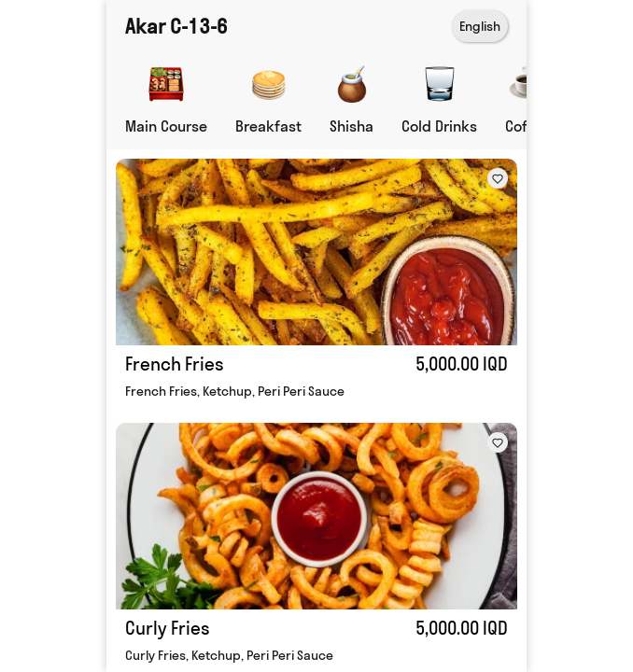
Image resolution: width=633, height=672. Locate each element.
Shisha (352, 126)
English (480, 26)
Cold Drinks (439, 126)
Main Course (166, 126)
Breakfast (268, 126)
